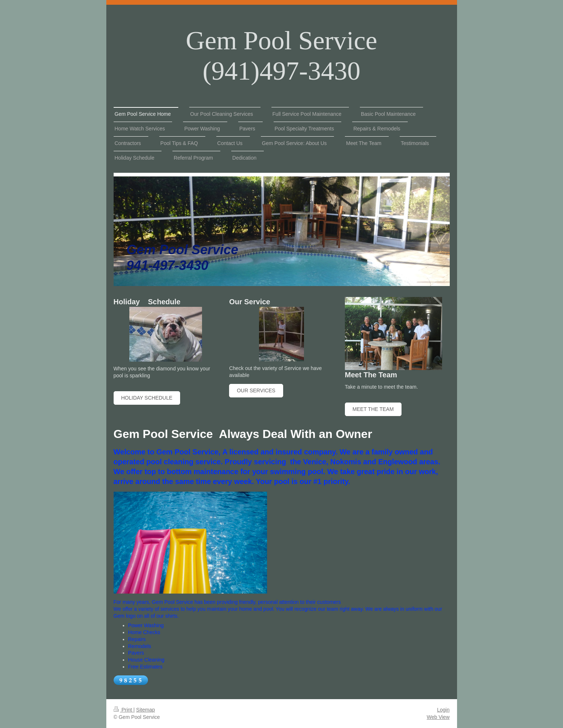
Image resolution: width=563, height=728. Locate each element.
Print (124, 710)
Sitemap (146, 710)
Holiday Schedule (147, 398)
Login (443, 710)
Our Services (256, 390)
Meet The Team (373, 409)
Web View (438, 717)
